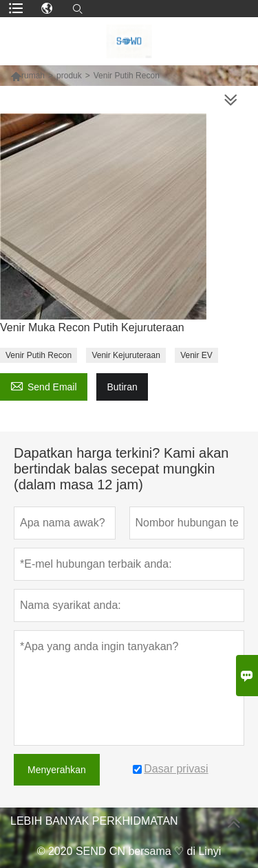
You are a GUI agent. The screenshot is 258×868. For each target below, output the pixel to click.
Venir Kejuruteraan (126, 355)
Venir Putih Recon (39, 355)
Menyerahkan (57, 770)
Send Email (44, 385)
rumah (33, 76)
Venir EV (196, 355)
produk (69, 76)
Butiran (122, 387)
